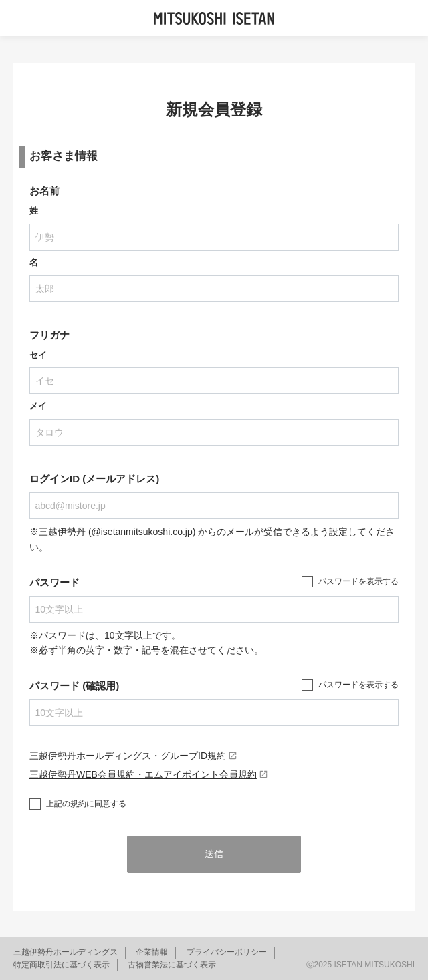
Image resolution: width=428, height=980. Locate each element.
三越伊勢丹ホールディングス (66, 952)
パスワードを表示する (358, 581)
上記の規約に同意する (86, 804)
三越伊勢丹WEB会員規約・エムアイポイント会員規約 (149, 774)
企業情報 (152, 952)
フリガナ (49, 335)
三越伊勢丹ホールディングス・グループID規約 (133, 756)
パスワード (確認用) (74, 686)
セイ (38, 355)
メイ (38, 406)
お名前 (44, 191)
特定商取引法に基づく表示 (62, 965)
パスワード (55, 582)
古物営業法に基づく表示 (172, 965)
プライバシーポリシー (227, 952)
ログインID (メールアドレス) (94, 479)
